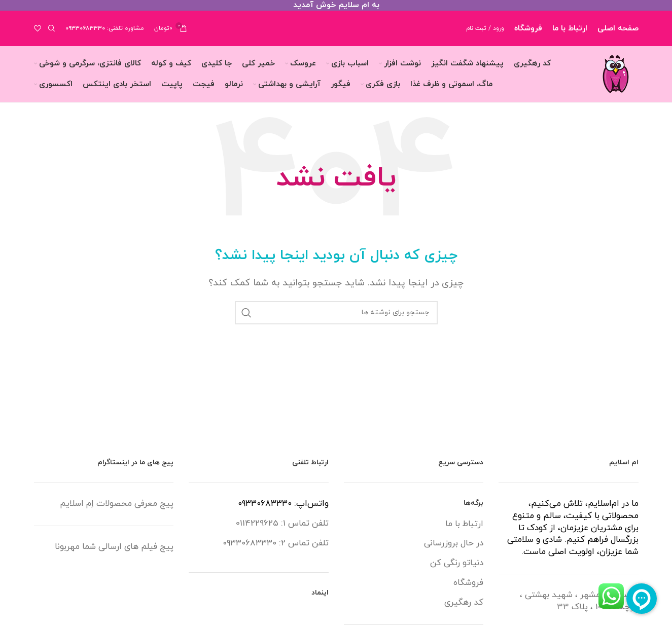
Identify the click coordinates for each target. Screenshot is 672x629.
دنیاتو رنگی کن (457, 563)
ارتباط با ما (464, 524)
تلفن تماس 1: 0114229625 (282, 524)
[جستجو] (53, 28)
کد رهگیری (464, 603)
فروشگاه (468, 583)
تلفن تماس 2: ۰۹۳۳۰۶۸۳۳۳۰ (276, 543)
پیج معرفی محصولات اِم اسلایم (117, 504)
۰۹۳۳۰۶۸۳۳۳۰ (85, 28)
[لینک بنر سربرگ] (336, 5)
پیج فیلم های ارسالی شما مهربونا (114, 547)
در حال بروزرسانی (454, 544)
